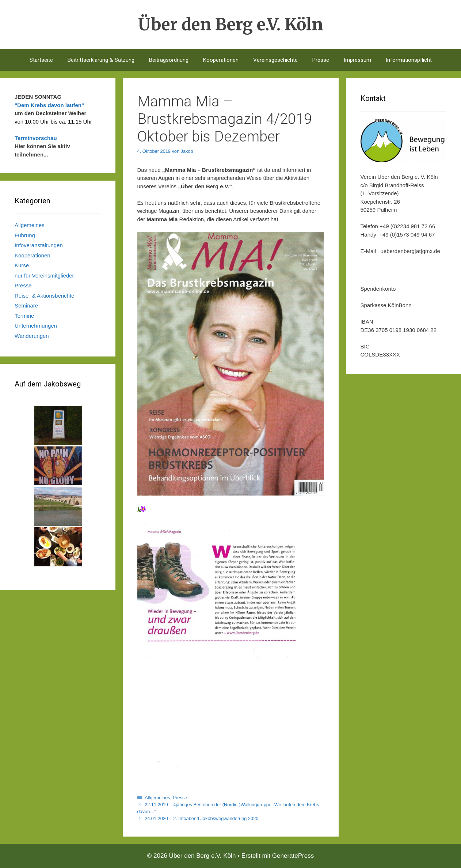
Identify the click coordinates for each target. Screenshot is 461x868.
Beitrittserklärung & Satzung (101, 60)
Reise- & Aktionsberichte (44, 296)
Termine (24, 316)
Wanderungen (32, 336)
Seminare (26, 305)
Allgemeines (157, 798)
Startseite (41, 60)
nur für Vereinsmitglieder (44, 276)
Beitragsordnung (169, 60)
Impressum (357, 60)
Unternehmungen (36, 326)
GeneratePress (293, 856)
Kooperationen (221, 60)
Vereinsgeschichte (275, 60)
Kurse (22, 265)
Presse (321, 60)
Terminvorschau (36, 138)
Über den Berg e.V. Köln (230, 24)
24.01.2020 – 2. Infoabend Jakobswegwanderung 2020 (201, 818)
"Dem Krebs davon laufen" (49, 105)
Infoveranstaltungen (39, 245)
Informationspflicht (409, 60)
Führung (25, 235)
